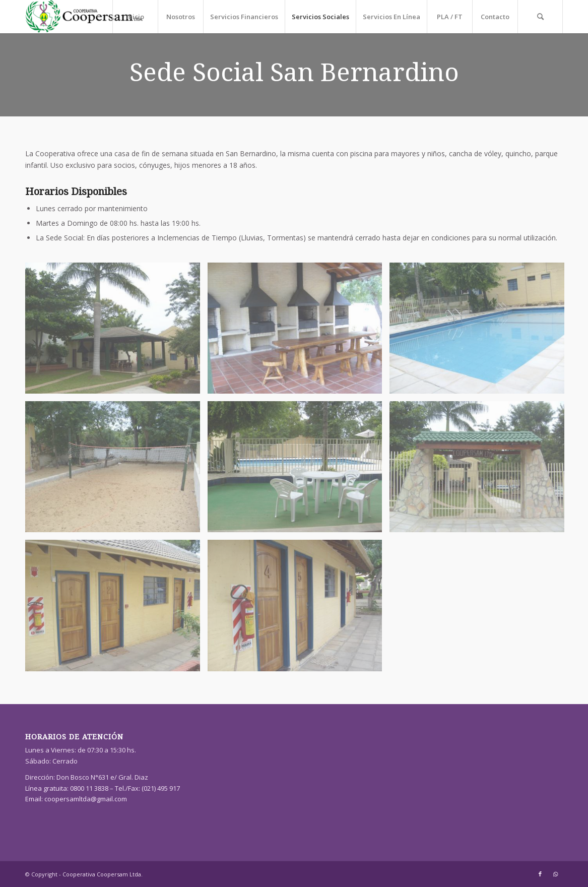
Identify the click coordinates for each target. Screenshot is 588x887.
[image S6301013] (481, 470)
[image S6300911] (116, 332)
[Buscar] (540, 17)
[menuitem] (135, 17)
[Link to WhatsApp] (555, 874)
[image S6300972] (299, 470)
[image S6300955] (481, 332)
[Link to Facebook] (540, 874)
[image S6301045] (299, 609)
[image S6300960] (116, 470)
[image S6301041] (116, 609)
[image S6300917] (299, 332)
